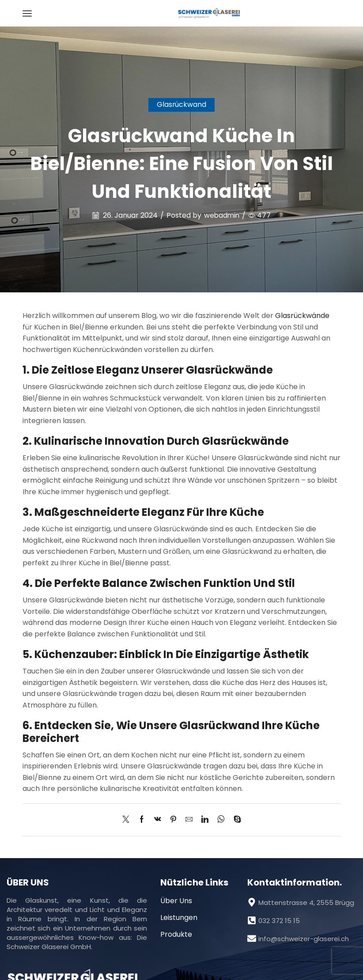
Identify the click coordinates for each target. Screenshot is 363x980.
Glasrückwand (182, 104)
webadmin (222, 216)
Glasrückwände (302, 316)
